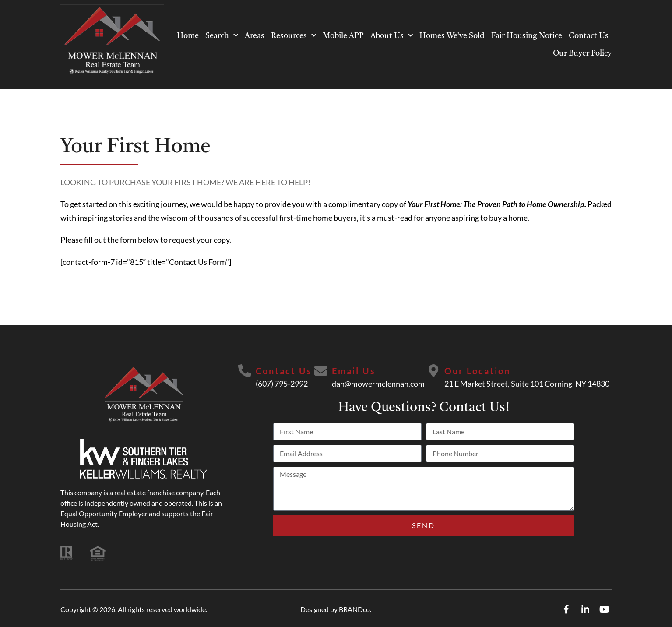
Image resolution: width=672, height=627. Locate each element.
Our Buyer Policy (582, 53)
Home (188, 36)
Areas (255, 36)
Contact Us (589, 36)
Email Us (354, 371)
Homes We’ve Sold (452, 36)
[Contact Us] (245, 371)
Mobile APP (343, 36)
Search (222, 36)
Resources (294, 36)
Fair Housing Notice (527, 36)
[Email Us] (321, 371)
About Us (392, 36)
